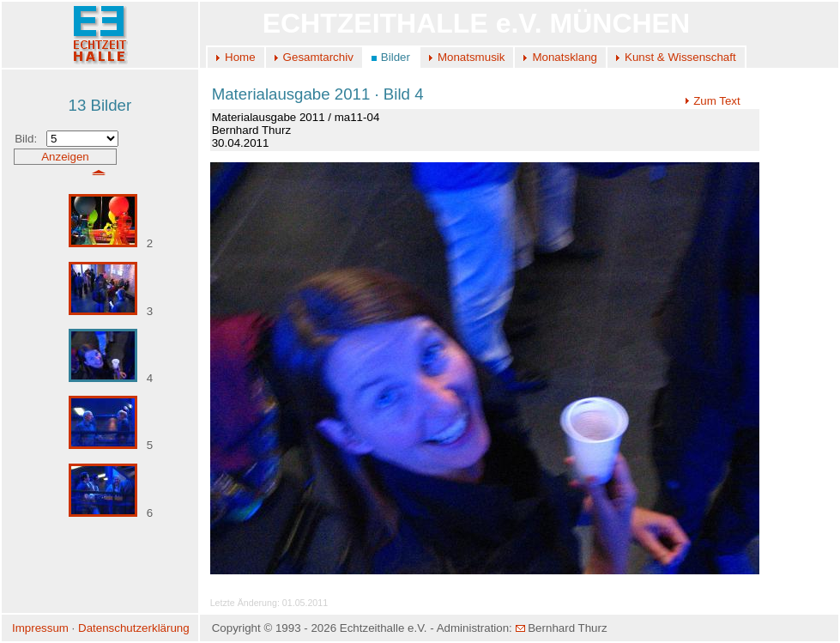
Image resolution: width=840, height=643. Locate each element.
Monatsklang (565, 57)
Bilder (396, 57)
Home (240, 57)
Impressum (40, 628)
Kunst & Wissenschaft (680, 57)
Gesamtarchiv (318, 57)
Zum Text (713, 101)
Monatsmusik (471, 57)
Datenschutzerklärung (134, 628)
